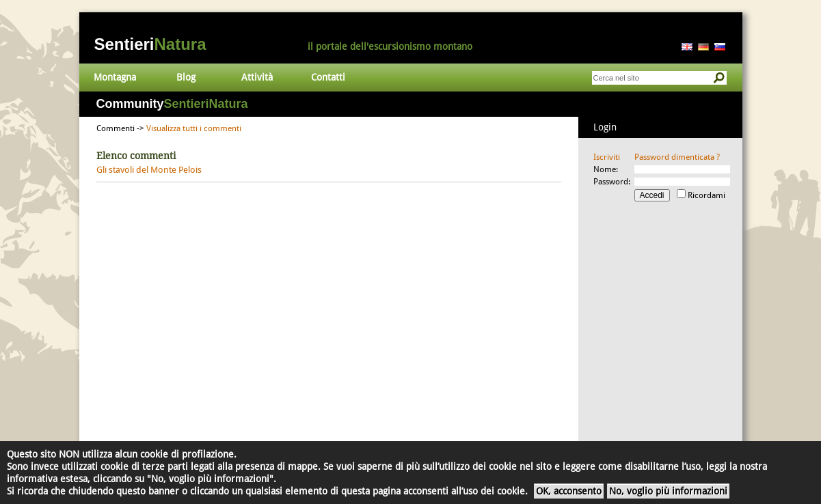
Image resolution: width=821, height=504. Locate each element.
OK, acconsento (569, 491)
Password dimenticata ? (677, 157)
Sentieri (150, 44)
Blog (186, 77)
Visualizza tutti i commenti (194, 128)
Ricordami (706, 195)
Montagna (115, 77)
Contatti (328, 77)
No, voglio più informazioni (668, 491)
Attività (257, 77)
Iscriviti (607, 157)
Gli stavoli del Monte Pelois (149, 170)
